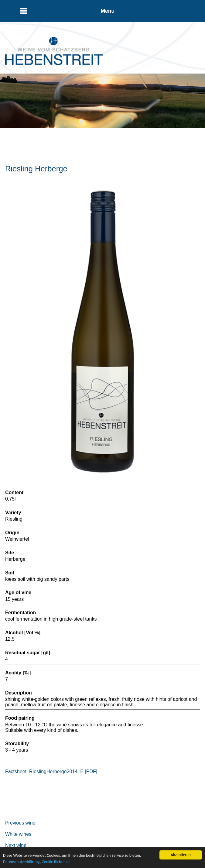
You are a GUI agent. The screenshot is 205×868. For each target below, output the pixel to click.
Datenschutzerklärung (21, 862)
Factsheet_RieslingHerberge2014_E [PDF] (51, 772)
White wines (18, 834)
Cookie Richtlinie (56, 862)
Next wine (16, 845)
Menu (108, 11)
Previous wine (20, 823)
